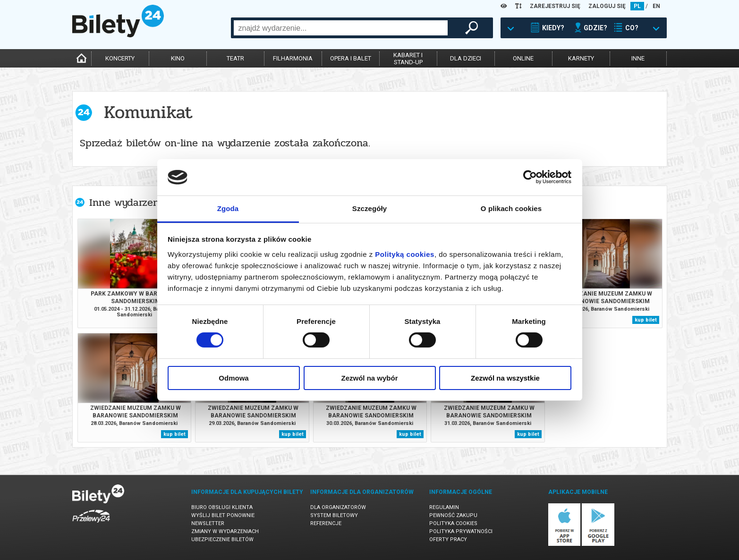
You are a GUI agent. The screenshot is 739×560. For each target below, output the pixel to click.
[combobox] (341, 28)
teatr (235, 58)
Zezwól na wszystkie (505, 378)
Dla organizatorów (338, 507)
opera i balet (351, 58)
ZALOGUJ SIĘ (607, 6)
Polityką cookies (405, 254)
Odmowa (234, 378)
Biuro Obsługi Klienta (222, 507)
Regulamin (444, 507)
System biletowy (334, 515)
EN (656, 6)
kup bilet (646, 320)
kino (178, 58)
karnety (581, 58)
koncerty (120, 58)
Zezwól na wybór (369, 378)
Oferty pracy (448, 539)
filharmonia (293, 58)
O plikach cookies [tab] (511, 208)
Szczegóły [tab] (369, 208)
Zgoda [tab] (228, 208)
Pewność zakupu (453, 515)
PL (637, 6)
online (523, 58)
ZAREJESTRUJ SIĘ (555, 6)
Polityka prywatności (461, 531)
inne (638, 58)
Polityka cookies (453, 523)
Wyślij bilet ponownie (223, 515)
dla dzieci (466, 58)
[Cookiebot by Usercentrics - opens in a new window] (530, 177)
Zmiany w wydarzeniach (225, 531)
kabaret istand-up (408, 59)
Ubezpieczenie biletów (222, 539)
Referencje (326, 523)
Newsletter (208, 523)
